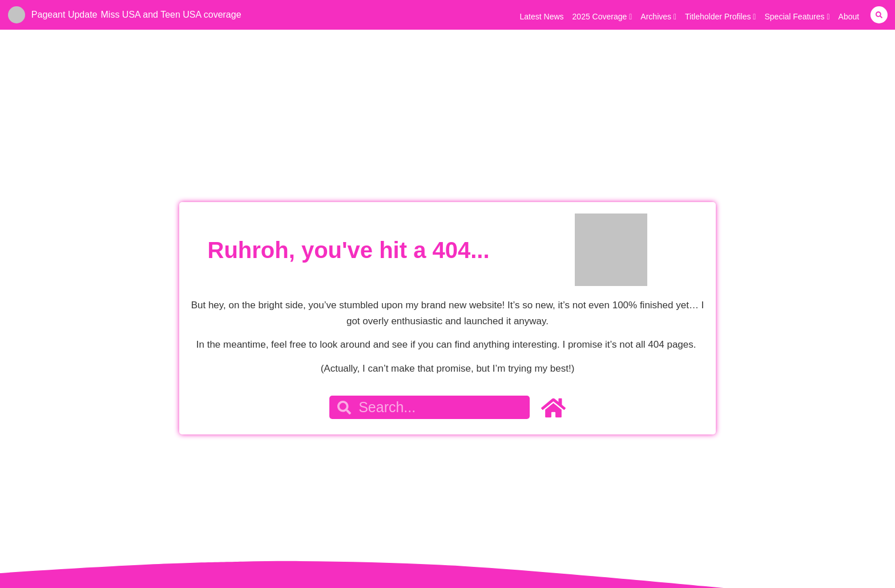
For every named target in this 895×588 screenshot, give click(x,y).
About (849, 17)
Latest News (542, 17)
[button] (879, 15)
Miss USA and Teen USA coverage (171, 15)
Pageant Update (64, 15)
